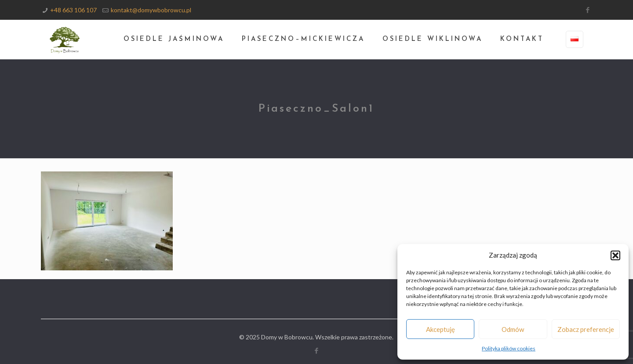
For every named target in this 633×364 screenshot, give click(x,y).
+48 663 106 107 (73, 10)
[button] (615, 255)
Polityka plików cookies (509, 348)
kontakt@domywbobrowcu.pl (151, 10)
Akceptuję (440, 329)
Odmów (513, 329)
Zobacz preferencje (586, 329)
